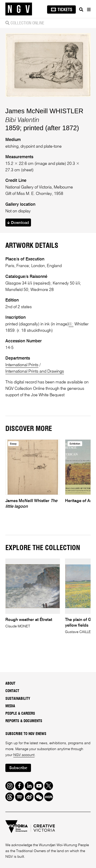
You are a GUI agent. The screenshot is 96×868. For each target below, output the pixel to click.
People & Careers (20, 714)
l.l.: (71, 324)
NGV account (24, 755)
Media (10, 706)
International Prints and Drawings (35, 371)
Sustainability (18, 699)
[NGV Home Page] (19, 9)
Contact (12, 691)
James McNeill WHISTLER (44, 111)
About (10, 684)
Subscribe (18, 768)
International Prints (22, 365)
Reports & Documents (24, 721)
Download (18, 223)
